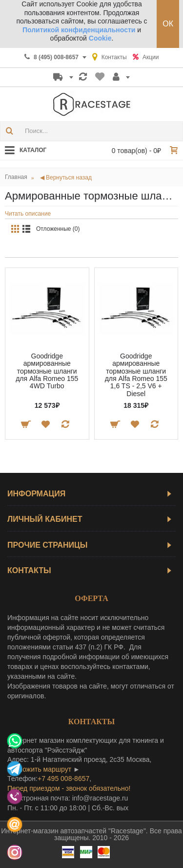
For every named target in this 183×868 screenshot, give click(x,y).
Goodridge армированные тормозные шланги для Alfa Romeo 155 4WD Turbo (47, 371)
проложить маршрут (39, 769)
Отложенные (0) (58, 229)
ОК (168, 24)
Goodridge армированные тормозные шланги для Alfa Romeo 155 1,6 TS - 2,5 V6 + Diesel (136, 375)
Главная (16, 177)
